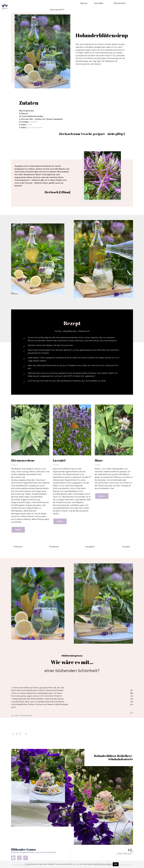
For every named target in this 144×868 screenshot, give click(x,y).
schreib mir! (125, 853)
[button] (13, 734)
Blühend (116, 3)
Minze (29, 125)
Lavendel (33, 122)
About (67, 3)
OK (116, 864)
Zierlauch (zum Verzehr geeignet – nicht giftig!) (92, 134)
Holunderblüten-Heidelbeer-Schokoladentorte (113, 758)
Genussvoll (54, 10)
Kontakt (97, 3)
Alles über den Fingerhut (28, 713)
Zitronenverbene (35, 128)
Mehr (18, 530)
